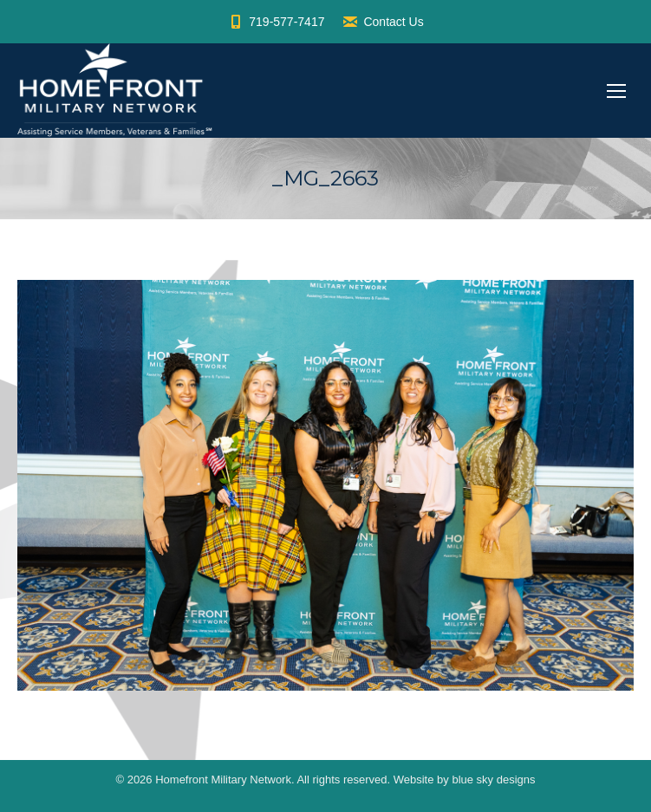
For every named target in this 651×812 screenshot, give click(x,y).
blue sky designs (493, 780)
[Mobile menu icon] (616, 91)
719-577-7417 (276, 22)
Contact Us (382, 22)
